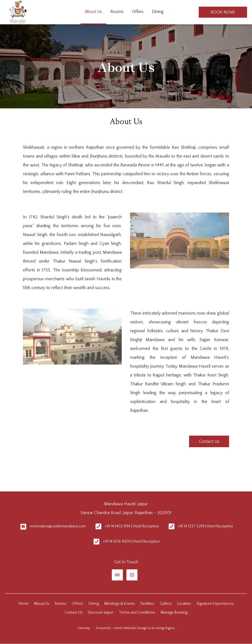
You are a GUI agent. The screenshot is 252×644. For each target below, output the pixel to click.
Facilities (147, 604)
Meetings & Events (120, 604)
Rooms (117, 12)
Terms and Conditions (137, 612)
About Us (93, 12)
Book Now (223, 12)
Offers (138, 12)
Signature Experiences (215, 604)
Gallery (166, 604)
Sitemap (84, 628)
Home (23, 604)
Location (184, 604)
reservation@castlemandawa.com (58, 526)
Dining (158, 12)
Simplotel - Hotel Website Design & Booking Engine (135, 628)
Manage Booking (174, 612)
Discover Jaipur (101, 612)
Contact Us (209, 441)
